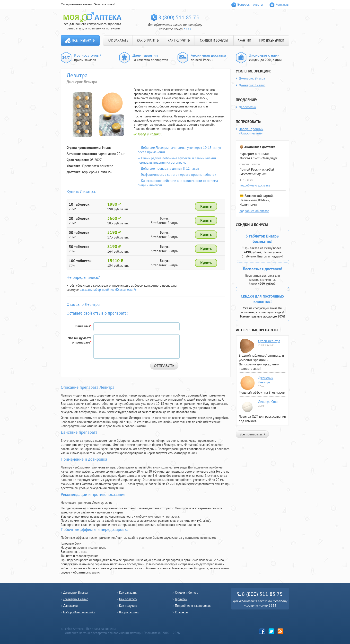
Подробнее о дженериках (193, 606)
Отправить (164, 366)
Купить (206, 206)
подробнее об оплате (254, 211)
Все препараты (84, 40)
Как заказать (128, 593)
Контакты (282, 4)
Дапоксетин (247, 107)
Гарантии (181, 599)
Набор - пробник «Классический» (251, 131)
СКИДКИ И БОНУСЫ (214, 40)
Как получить (128, 606)
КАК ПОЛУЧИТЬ (179, 40)
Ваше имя (83, 326)
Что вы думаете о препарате (80, 340)
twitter (271, 631)
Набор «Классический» (79, 612)
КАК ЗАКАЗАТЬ (118, 40)
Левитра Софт (268, 402)
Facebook (262, 631)
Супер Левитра (269, 341)
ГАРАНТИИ (244, 40)
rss (280, 631)
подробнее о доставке (255, 185)
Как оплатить (128, 599)
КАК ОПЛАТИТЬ (148, 40)
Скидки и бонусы (187, 593)
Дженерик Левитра (266, 380)
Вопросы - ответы (250, 4)
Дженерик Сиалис (252, 85)
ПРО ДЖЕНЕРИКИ (271, 40)
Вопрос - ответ (129, 612)
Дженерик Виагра (252, 78)
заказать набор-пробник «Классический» (108, 290)
